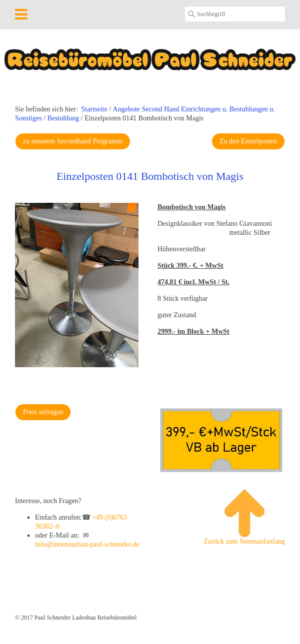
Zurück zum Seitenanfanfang (245, 517)
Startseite (94, 109)
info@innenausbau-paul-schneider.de (87, 544)
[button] (73, 141)
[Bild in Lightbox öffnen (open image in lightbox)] (77, 285)
